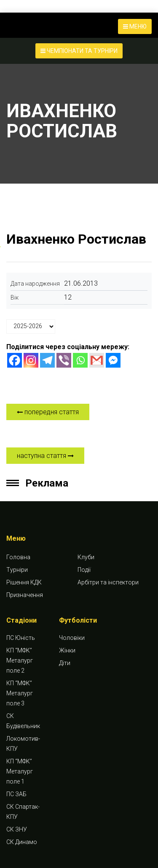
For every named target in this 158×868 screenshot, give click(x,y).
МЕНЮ (135, 26)
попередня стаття (48, 412)
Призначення (25, 595)
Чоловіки (72, 638)
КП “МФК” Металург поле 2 (20, 660)
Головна (18, 557)
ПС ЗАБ (16, 794)
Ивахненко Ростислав (76, 239)
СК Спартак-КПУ (23, 812)
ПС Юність (21, 638)
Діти (65, 663)
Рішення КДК (24, 582)
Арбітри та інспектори (108, 582)
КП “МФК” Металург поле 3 (20, 693)
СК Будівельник (23, 721)
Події (84, 570)
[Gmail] (97, 360)
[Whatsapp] (80, 360)
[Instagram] (31, 360)
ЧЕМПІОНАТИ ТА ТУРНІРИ (79, 51)
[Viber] (64, 360)
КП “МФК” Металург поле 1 (20, 771)
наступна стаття (45, 456)
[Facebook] (15, 360)
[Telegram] (47, 360)
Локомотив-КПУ (23, 744)
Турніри (17, 570)
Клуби (86, 557)
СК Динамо (22, 842)
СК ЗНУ (17, 829)
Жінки (67, 650)
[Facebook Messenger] (113, 360)
